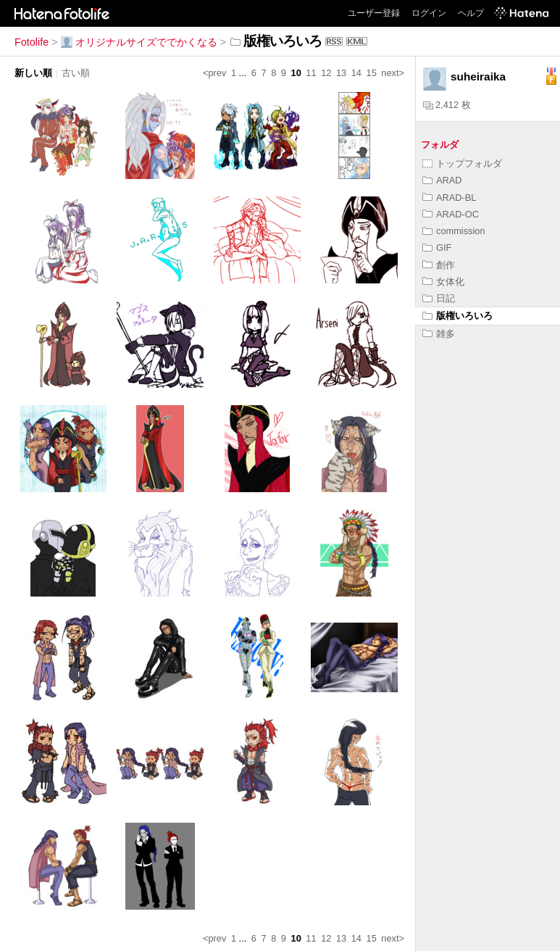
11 (311, 73)
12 (326, 73)
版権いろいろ (457, 316)
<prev (214, 73)
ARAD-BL (449, 198)
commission (454, 231)
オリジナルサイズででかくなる (139, 42)
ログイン (429, 13)
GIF (437, 248)
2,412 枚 (447, 105)
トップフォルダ (462, 163)
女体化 (443, 282)
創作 (439, 265)
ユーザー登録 (374, 13)
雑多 (439, 334)
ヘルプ (471, 13)
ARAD (442, 180)
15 (372, 73)
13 (341, 73)
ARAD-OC (451, 214)
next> (393, 73)
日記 (439, 298)
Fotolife (32, 42)
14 (356, 73)
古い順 (76, 73)
